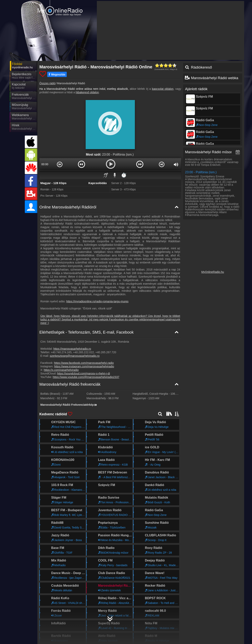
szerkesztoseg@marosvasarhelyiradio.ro (75, 356)
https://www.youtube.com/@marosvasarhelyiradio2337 (86, 377)
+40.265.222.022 (83, 352)
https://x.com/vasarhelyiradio (61, 370)
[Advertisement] (170, 30)
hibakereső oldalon (87, 92)
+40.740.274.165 (61, 352)
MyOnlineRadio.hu (213, 272)
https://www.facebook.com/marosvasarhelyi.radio (84, 363)
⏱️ (124, 175)
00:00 (45, 164)
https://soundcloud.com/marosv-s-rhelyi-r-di (83, 373)
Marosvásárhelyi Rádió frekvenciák (70, 384)
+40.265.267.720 (106, 352)
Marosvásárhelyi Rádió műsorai (210, 152)
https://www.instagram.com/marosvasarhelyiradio (84, 366)
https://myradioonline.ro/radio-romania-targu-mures (97, 301)
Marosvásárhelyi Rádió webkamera (219, 78)
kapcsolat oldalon (163, 89)
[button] (60, 164)
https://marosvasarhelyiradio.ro (72, 349)
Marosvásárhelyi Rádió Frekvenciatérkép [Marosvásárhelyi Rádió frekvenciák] (69, 405)
